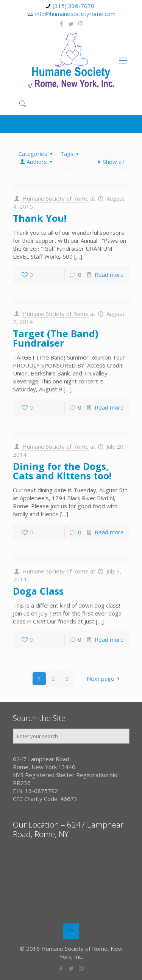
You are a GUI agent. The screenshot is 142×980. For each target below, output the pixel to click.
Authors (37, 162)
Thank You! (40, 218)
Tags (71, 154)
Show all (109, 162)
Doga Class (38, 591)
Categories (37, 154)
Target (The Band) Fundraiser (56, 338)
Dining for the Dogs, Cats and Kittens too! (62, 471)
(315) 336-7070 (73, 6)
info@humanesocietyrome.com (75, 14)
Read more (109, 275)
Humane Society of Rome (55, 198)
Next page (105, 678)
